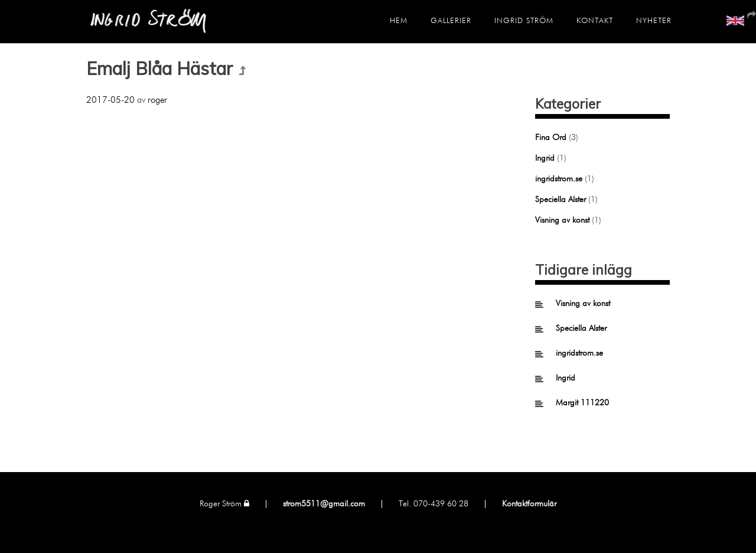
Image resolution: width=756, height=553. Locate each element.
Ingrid (545, 158)
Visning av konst (562, 220)
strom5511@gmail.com (324, 504)
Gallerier (451, 21)
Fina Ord (551, 138)
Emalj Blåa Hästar (159, 69)
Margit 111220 (582, 403)
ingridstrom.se (559, 179)
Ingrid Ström (524, 21)
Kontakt (595, 21)
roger (157, 100)
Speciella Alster (561, 200)
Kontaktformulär (529, 504)
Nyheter (654, 21)
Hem (399, 21)
